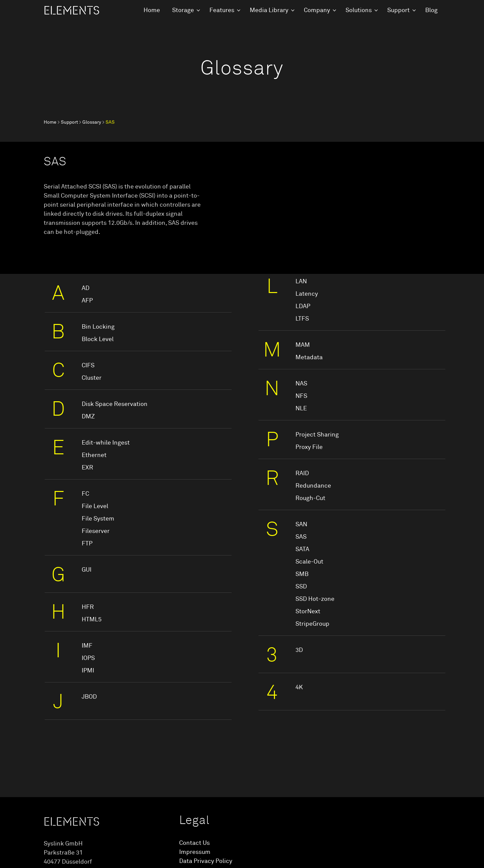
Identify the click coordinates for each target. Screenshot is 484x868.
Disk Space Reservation (115, 404)
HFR (88, 607)
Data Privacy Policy (206, 861)
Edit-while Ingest (106, 443)
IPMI (88, 671)
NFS (301, 396)
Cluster (92, 378)
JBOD (89, 697)
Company (317, 10)
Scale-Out (309, 562)
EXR (87, 468)
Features (222, 10)
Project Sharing (317, 435)
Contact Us (194, 843)
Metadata (309, 358)
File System (98, 519)
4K (299, 688)
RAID (302, 473)
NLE (301, 409)
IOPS (88, 658)
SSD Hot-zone (315, 599)
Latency (307, 294)
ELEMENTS (72, 11)
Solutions (359, 10)
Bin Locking (98, 327)
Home (152, 10)
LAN (301, 282)
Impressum (195, 852)
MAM (303, 345)
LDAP (303, 306)
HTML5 (92, 620)
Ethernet (94, 455)
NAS (301, 384)
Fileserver (96, 531)
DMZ (88, 417)
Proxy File (309, 447)
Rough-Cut (310, 498)
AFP (87, 301)
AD (86, 288)
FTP (87, 544)
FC (85, 494)
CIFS (88, 366)
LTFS (302, 319)
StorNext (308, 612)
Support (398, 10)
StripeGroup (312, 624)
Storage (183, 10)
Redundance (313, 486)
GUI (87, 570)
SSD (301, 587)
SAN (301, 525)
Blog (431, 10)
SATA (302, 549)
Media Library (269, 10)
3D (299, 650)
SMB (302, 574)
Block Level (98, 339)
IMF (87, 646)
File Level (95, 506)
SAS (301, 537)
